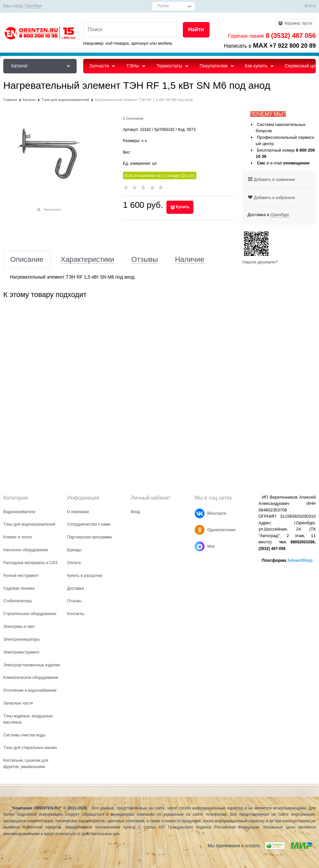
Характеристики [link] (87, 260)
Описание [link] (27, 260)
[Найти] (196, 30)
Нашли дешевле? (260, 262)
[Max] (200, 546)
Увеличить (52, 210)
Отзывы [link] (145, 260)
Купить (183, 207)
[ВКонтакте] (200, 513)
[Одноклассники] (200, 530)
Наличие (190, 260)
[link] (33, 6)
